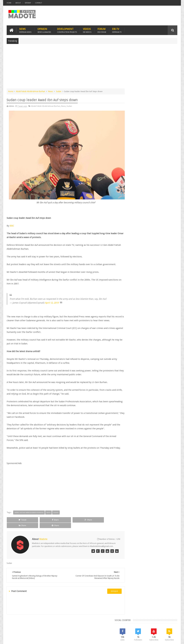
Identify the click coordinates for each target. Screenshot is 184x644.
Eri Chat (101, 624)
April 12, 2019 (52, 298)
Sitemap (28, 3)
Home (9, 3)
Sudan (59, 91)
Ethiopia (170, 242)
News (25, 30)
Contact (38, 3)
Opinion (44, 30)
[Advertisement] (92, 67)
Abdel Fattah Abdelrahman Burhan (30, 91)
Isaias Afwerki (141, 247)
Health (130, 247)
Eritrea (154, 237)
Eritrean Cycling (166, 237)
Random (169, 217)
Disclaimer (173, 639)
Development (67, 30)
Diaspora (37, 624)
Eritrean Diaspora (135, 242)
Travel (51, 624)
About (18, 3)
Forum (102, 30)
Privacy (164, 639)
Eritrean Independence (154, 242)
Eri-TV (117, 30)
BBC (12, 221)
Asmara (130, 237)
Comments (152, 217)
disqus (109, 588)
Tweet (17, 519)
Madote (29, 639)
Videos (87, 30)
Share (40, 519)
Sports (160, 247)
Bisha (139, 237)
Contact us (170, 624)
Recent (135, 217)
